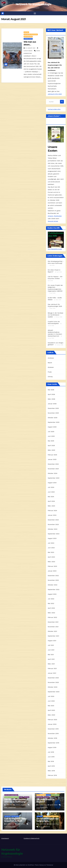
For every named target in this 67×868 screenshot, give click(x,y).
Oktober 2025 (53, 418)
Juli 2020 (51, 696)
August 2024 (52, 483)
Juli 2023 (51, 543)
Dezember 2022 (53, 576)
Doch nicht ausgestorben (11, 795)
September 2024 (54, 478)
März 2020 (51, 715)
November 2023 (53, 525)
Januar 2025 (52, 460)
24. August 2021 (31, 48)
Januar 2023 (52, 571)
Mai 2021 (51, 655)
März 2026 (51, 399)
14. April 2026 (10, 824)
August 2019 (52, 748)
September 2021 (53, 636)
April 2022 (51, 608)
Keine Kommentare (10, 808)
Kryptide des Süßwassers (31, 34)
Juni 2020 (51, 701)
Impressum (5, 838)
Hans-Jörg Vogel (53, 824)
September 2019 (53, 743)
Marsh (50, 363)
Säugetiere (40, 797)
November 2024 (53, 469)
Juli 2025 (51, 432)
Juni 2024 (51, 492)
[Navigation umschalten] (35, 13)
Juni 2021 (51, 650)
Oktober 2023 (53, 529)
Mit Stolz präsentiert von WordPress (24, 865)
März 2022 (51, 613)
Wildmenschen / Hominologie (51, 816)
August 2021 (52, 641)
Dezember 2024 (53, 464)
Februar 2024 (52, 511)
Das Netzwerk (15, 816)
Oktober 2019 (52, 738)
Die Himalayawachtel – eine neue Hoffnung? (16, 801)
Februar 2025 (52, 455)
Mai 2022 (51, 604)
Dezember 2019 (53, 729)
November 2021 (53, 627)
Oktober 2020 (53, 687)
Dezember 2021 (53, 622)
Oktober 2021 (52, 631)
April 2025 (51, 446)
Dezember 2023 (53, 520)
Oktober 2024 (53, 473)
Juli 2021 (51, 645)
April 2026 (51, 394)
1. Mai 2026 (9, 805)
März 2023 (51, 562)
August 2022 (52, 594)
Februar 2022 (52, 617)
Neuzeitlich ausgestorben (11, 797)
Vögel (21, 797)
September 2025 (54, 422)
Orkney (50, 377)
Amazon (51, 216)
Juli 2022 (51, 599)
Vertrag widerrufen (54, 109)
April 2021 (51, 659)
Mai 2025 (51, 441)
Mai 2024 (51, 497)
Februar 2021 (52, 669)
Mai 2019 (51, 761)
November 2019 (53, 734)
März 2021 (51, 664)
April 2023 (51, 557)
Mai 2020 (51, 706)
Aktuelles (7, 816)
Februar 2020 (52, 720)
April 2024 (51, 501)
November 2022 (53, 580)
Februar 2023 (52, 566)
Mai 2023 (51, 552)
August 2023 (52, 538)
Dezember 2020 (53, 678)
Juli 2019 (51, 752)
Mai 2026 (51, 390)
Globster (51, 367)
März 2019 (51, 771)
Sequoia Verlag (53, 221)
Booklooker (58, 216)
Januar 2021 (52, 673)
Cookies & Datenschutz (32, 838)
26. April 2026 (43, 805)
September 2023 (54, 534)
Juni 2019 (51, 757)
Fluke (50, 372)
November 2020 (53, 682)
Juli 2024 (51, 487)
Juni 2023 (51, 548)
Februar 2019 (52, 775)
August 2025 (52, 427)
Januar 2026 (52, 404)
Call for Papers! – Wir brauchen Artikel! (15, 820)
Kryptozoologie (28, 37)
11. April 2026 (42, 824)
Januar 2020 (52, 724)
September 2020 (54, 692)
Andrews (51, 358)
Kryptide (26, 32)
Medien (48, 795)
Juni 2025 (51, 436)
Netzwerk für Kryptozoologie (33, 4)
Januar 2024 (52, 515)
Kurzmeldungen (28, 39)
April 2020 (51, 710)
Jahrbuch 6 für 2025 (55, 94)
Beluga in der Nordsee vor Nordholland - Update (55, 315)
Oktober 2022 (53, 585)
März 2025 (51, 450)
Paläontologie (55, 795)
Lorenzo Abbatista (20, 805)
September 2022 (54, 590)
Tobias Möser (53, 805)
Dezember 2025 (53, 408)
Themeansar (50, 865)
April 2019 (51, 766)
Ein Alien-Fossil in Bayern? (45, 801)
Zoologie (26, 797)
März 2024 (51, 506)
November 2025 (53, 413)
